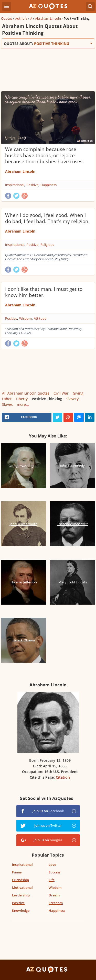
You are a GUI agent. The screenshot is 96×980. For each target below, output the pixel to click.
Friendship (20, 880)
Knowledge (21, 910)
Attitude (40, 318)
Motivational (22, 887)
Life (52, 880)
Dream (54, 895)
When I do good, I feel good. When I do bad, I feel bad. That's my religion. (47, 218)
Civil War (61, 393)
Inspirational (15, 185)
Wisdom (25, 318)
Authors (21, 18)
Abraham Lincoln (48, 18)
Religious (47, 245)
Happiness (49, 185)
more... (23, 404)
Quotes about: (48, 44)
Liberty (22, 399)
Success (55, 872)
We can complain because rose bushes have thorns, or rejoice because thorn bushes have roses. (44, 155)
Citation (63, 777)
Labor (7, 399)
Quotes (7, 18)
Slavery (72, 399)
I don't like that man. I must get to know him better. (44, 292)
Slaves (7, 404)
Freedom (56, 903)
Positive (32, 185)
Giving (78, 393)
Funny (17, 872)
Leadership (21, 895)
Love (52, 864)
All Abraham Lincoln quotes (26, 393)
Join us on (48, 811)
